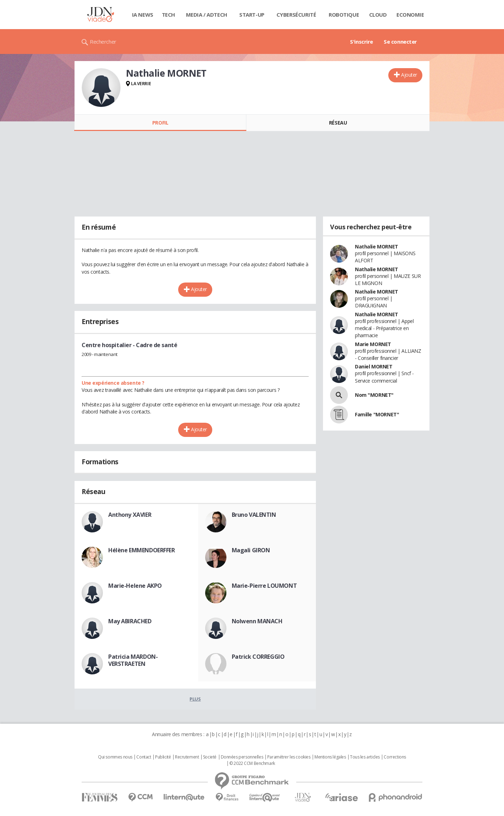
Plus (195, 699)
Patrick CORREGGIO (258, 657)
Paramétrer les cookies (289, 757)
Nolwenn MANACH (257, 621)
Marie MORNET (373, 344)
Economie (410, 15)
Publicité (163, 757)
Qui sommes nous (115, 757)
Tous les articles (365, 757)
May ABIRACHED (130, 621)
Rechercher (103, 42)
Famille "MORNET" (377, 414)
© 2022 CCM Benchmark (252, 763)
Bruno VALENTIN (254, 515)
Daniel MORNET (374, 366)
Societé (210, 757)
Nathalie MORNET (377, 247)
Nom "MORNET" (374, 395)
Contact (144, 757)
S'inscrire (361, 42)
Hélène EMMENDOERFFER (142, 550)
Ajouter (409, 75)
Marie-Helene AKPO (135, 586)
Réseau (338, 123)
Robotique (344, 15)
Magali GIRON (251, 550)
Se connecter (400, 42)
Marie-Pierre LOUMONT (264, 586)
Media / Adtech (207, 15)
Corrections (395, 757)
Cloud (378, 15)
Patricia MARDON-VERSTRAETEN (133, 660)
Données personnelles (242, 757)
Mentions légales (330, 757)
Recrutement (187, 757)
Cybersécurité (296, 15)
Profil (160, 123)
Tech (168, 15)
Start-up (252, 15)
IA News (143, 15)
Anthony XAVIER (130, 515)
